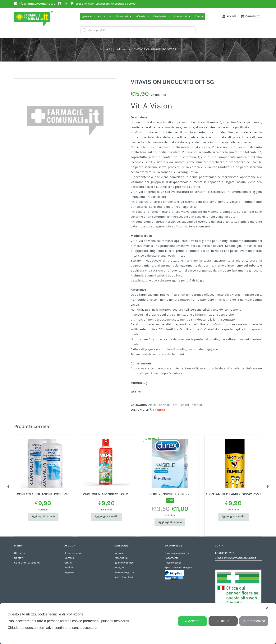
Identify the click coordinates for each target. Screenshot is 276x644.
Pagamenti (171, 558)
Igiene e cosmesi (94, 16)
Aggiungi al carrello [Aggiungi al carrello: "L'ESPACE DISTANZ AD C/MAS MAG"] (43, 517)
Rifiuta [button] (223, 621)
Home (104, 49)
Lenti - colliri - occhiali (187, 405)
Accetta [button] (192, 621)
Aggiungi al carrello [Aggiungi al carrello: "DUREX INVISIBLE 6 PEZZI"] (233, 522)
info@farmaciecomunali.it (240, 558)
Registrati (70, 573)
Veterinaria (162, 16)
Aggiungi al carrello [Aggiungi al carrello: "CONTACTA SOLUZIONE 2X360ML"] (107, 517)
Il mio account (73, 553)
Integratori (182, 16)
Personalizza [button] (254, 621)
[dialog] (138, 623)
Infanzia (142, 16)
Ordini (68, 563)
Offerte (199, 16)
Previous (8, 486)
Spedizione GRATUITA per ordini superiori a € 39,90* (106, 4)
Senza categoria (124, 573)
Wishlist (69, 568)
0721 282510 (227, 553)
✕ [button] (267, 608)
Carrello (69, 558)
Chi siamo (20, 553)
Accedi (228, 16)
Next (268, 486)
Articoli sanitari (120, 16)
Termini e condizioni (177, 553)
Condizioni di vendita (27, 563)
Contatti (19, 558)
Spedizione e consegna (178, 568)
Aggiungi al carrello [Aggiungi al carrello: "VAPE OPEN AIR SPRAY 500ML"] (170, 517)
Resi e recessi (173, 563)
